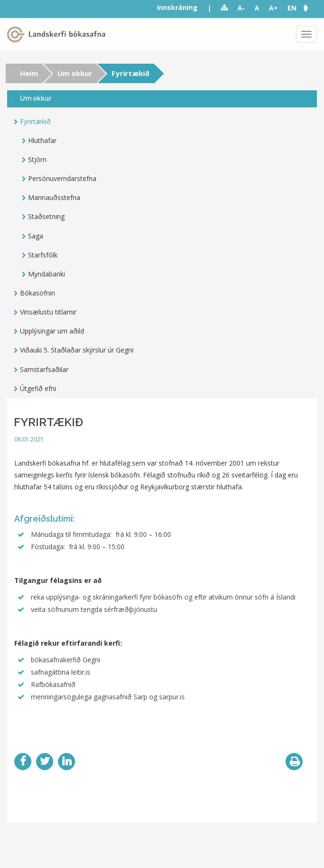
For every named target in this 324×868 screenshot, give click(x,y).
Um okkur (75, 73)
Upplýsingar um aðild (52, 331)
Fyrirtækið (35, 121)
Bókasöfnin (38, 293)
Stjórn (37, 159)
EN (292, 8)
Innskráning (177, 7)
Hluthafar (42, 140)
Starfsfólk (43, 255)
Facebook (23, 762)
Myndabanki (47, 274)
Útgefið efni (38, 388)
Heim (29, 73)
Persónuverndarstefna (62, 178)
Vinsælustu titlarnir (48, 312)
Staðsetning (46, 216)
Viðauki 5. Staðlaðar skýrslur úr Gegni (77, 350)
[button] (310, 8)
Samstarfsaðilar (44, 369)
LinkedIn (67, 762)
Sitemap (224, 8)
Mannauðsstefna (54, 197)
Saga (36, 236)
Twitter (45, 762)
